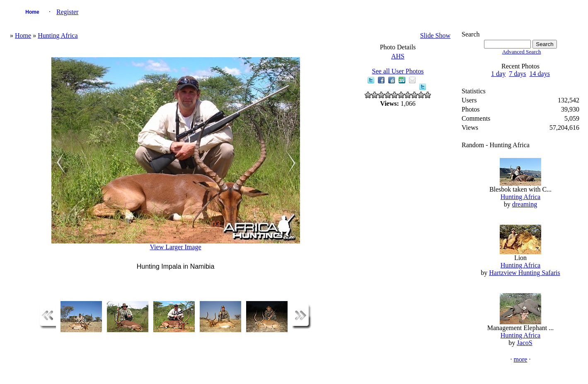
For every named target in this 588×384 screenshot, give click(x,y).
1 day (498, 74)
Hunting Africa (58, 35)
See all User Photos (398, 71)
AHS (398, 56)
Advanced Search (522, 52)
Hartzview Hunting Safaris (525, 273)
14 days (540, 74)
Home (32, 12)
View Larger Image (175, 247)
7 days (517, 74)
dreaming (525, 204)
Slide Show (435, 35)
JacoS (524, 343)
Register (67, 12)
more (521, 359)
